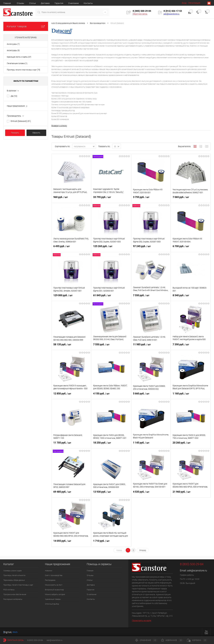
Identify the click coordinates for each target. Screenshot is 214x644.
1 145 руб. (151, 444)
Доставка (45, 3)
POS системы (9, 590)
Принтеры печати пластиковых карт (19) (23, 70)
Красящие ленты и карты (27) (19, 57)
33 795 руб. (111, 199)
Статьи (32, 3)
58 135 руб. (71, 346)
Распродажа (50, 580)
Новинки (49, 571)
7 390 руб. (191, 346)
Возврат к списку (59, 126)
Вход (184, 3)
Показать (15, 133)
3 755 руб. (151, 199)
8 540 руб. (191, 297)
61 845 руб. (111, 297)
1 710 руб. (111, 543)
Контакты (88, 3)
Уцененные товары (53, 599)
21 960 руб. (191, 493)
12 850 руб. (71, 395)
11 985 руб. (151, 346)
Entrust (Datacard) (21, 121)
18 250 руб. (111, 444)
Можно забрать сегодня (55, 594)
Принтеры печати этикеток (14, 575)
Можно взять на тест (54, 585)
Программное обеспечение (15, 594)
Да (14, 96)
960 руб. (71, 199)
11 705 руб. (71, 444)
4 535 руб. (151, 493)
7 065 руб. (191, 199)
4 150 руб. (111, 395)
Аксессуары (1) (13, 44)
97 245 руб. (151, 248)
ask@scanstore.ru (171, 14)
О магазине (73, 3)
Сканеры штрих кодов (12, 571)
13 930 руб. (111, 493)
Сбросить (36, 133)
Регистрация (194, 3)
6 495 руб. (71, 248)
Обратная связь (140, 14)
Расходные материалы (13, 599)
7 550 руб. (151, 297)
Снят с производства (54, 575)
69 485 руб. (71, 493)
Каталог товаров (26, 26)
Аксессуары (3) (13, 50)
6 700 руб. (191, 248)
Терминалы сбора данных (14, 580)
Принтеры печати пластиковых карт (18, 585)
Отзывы (20, 3)
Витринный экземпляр (54, 590)
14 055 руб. (71, 543)
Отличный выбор (52, 604)
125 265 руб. (111, 248)
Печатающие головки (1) (17, 63)
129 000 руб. (71, 297)
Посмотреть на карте (141, 620)
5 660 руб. (151, 395)
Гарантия (59, 3)
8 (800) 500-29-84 (35, 640)
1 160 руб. (191, 395)
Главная (7, 3)
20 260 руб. (191, 444)
